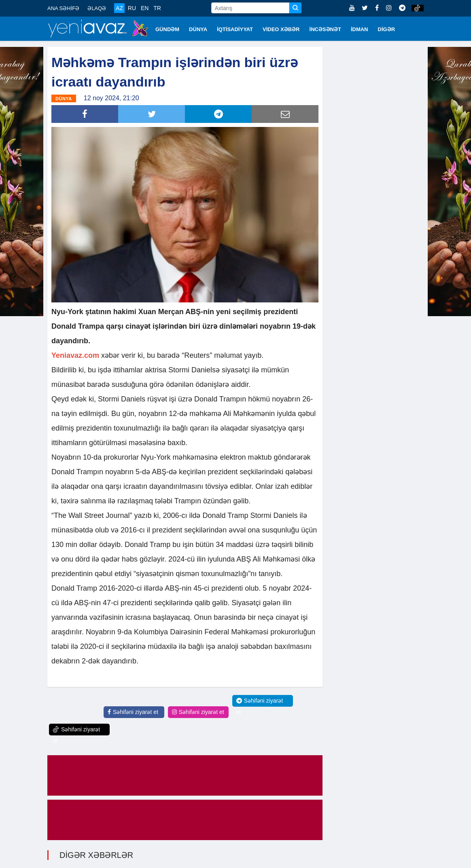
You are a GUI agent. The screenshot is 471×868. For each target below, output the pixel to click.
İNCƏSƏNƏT (325, 29)
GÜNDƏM (167, 29)
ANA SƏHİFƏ (63, 8)
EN (145, 8)
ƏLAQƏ (97, 8)
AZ (119, 8)
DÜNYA (198, 29)
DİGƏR (387, 29)
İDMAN (360, 29)
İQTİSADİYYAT (235, 29)
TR (157, 8)
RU (132, 8)
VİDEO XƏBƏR (281, 29)
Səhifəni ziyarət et (133, 712)
